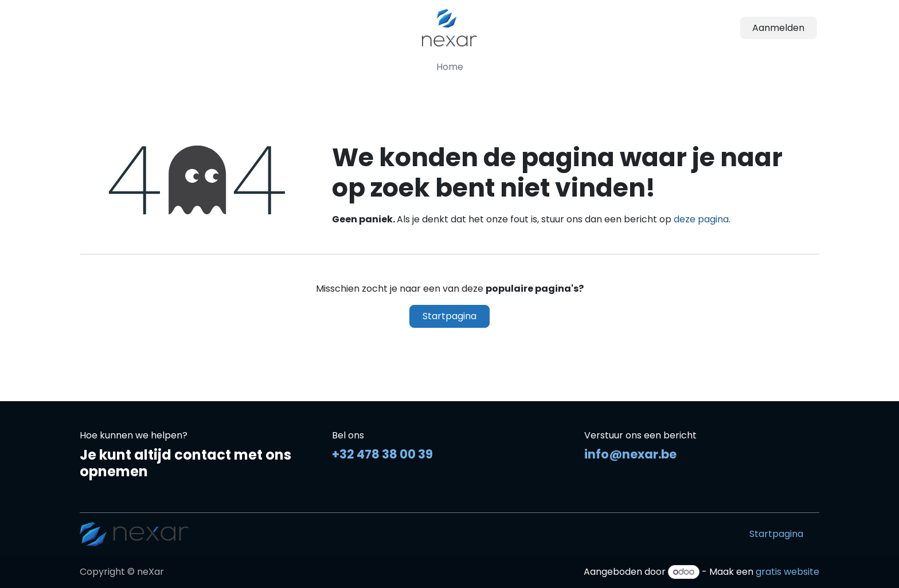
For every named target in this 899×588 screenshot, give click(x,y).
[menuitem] (450, 67)
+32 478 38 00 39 (382, 454)
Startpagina (449, 316)
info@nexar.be (630, 454)
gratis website (787, 572)
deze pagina (701, 219)
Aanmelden (778, 28)
